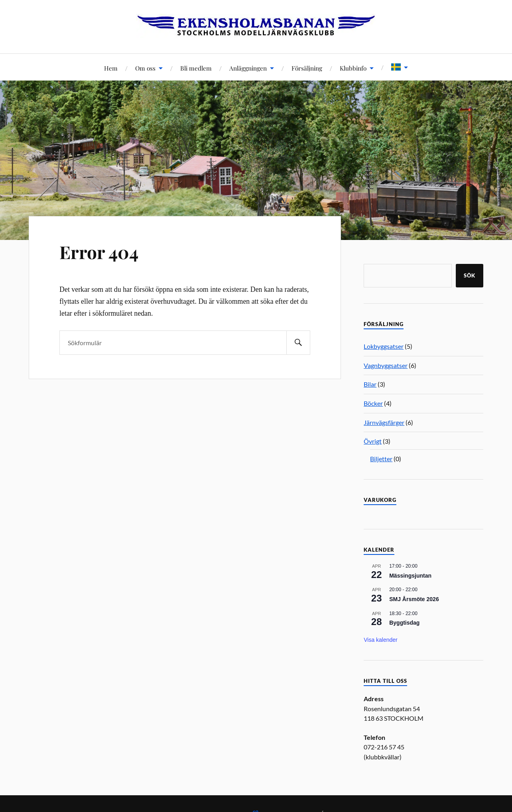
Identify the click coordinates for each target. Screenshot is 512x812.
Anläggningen (248, 68)
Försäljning (307, 68)
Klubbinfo (353, 68)
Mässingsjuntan (410, 576)
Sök (470, 275)
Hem (111, 68)
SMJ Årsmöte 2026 (414, 599)
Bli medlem (196, 68)
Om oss (145, 68)
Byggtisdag (404, 623)
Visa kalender (381, 640)
